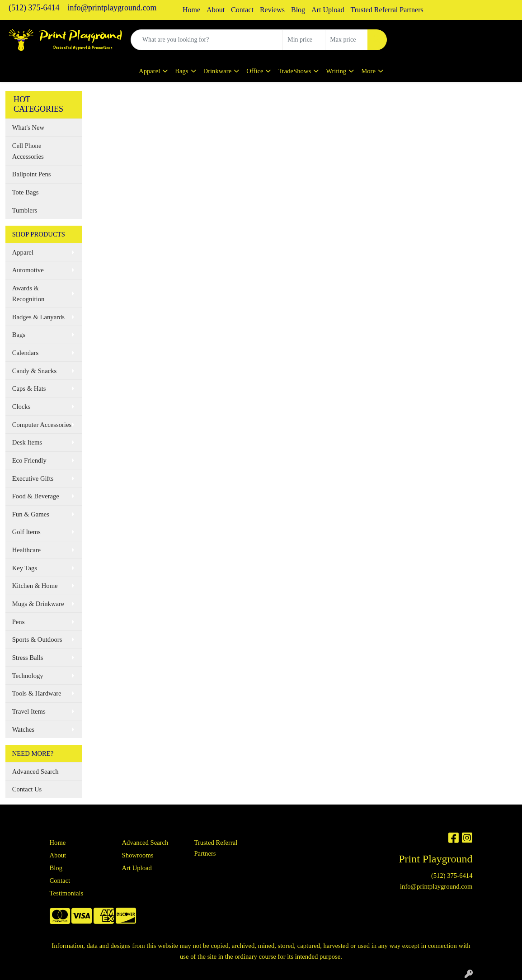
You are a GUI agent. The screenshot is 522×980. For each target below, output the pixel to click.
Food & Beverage (36, 496)
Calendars (26, 353)
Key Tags (25, 568)
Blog (298, 10)
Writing (336, 71)
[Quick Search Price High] (346, 40)
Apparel (149, 71)
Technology (28, 676)
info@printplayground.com (112, 8)
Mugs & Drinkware (38, 604)
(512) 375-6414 (34, 8)
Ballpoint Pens (32, 174)
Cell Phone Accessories (28, 151)
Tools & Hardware (37, 693)
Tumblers (25, 210)
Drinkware (218, 71)
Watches (23, 729)
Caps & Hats (29, 388)
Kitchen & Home (35, 586)
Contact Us (27, 789)
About (216, 10)
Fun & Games (31, 514)
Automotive (28, 270)
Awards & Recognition (28, 294)
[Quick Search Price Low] (304, 40)
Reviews (272, 10)
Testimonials (67, 893)
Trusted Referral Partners (387, 10)
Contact (242, 10)
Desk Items (27, 442)
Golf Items (26, 532)
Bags (181, 71)
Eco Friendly (29, 460)
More (368, 71)
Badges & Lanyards (38, 317)
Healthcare (26, 550)
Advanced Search (35, 772)
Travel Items (29, 711)
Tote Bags (26, 192)
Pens (19, 622)
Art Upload (328, 10)
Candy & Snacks (35, 371)
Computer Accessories (42, 425)
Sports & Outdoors (37, 639)
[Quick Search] (207, 40)
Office (255, 71)
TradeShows (294, 71)
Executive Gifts (33, 478)
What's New (28, 128)
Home (191, 10)
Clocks (21, 407)
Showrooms (137, 855)
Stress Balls (28, 658)
